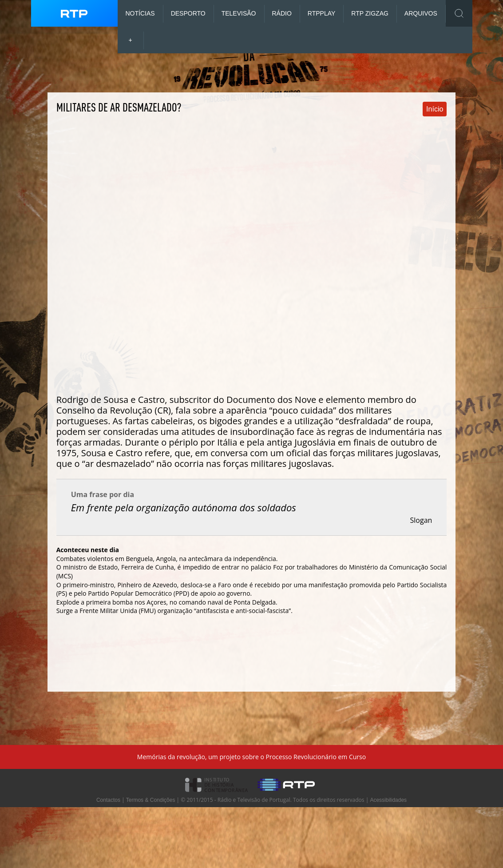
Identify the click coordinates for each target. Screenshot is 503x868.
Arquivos (421, 13)
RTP (322, 13)
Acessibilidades (388, 800)
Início (435, 109)
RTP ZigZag (370, 13)
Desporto (188, 13)
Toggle (459, 13)
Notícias (140, 13)
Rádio (282, 13)
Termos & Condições (151, 800)
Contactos (108, 800)
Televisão (239, 13)
